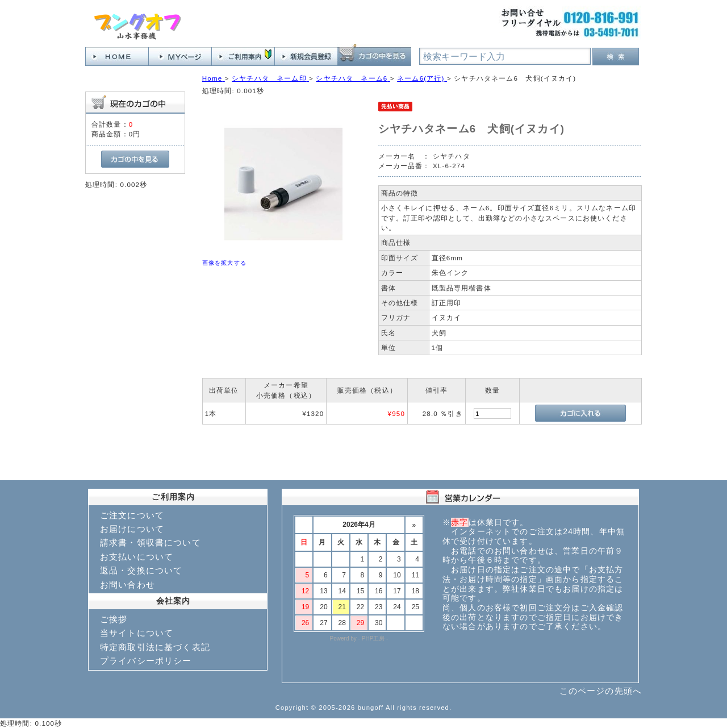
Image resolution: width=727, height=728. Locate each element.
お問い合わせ (128, 585)
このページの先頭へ (601, 691)
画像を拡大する (224, 263)
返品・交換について (141, 570)
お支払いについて (137, 557)
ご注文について (132, 515)
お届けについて (132, 529)
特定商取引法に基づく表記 (155, 647)
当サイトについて (137, 633)
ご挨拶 (114, 619)
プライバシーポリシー (146, 661)
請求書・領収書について (151, 542)
